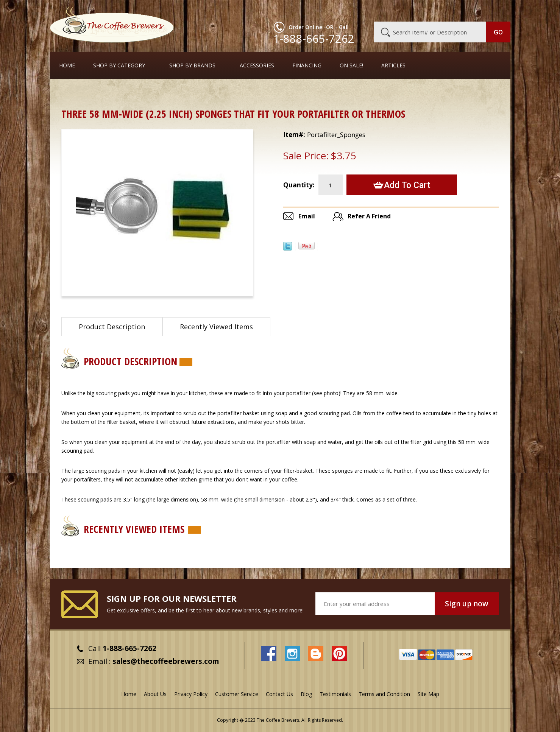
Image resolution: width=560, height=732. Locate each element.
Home (67, 65)
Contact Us (279, 694)
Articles (393, 65)
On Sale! (351, 65)
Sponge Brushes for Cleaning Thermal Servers (195, 93)
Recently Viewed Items (216, 327)
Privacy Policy (191, 694)
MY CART (496, 9)
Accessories (257, 65)
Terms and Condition (384, 694)
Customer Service (412, 10)
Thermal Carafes (108, 93)
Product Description (112, 327)
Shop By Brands (192, 65)
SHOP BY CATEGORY (119, 65)
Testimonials (335, 694)
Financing (307, 65)
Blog (446, 10)
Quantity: (299, 185)
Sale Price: (306, 156)
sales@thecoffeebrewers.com (166, 661)
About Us (372, 10)
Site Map (428, 694)
